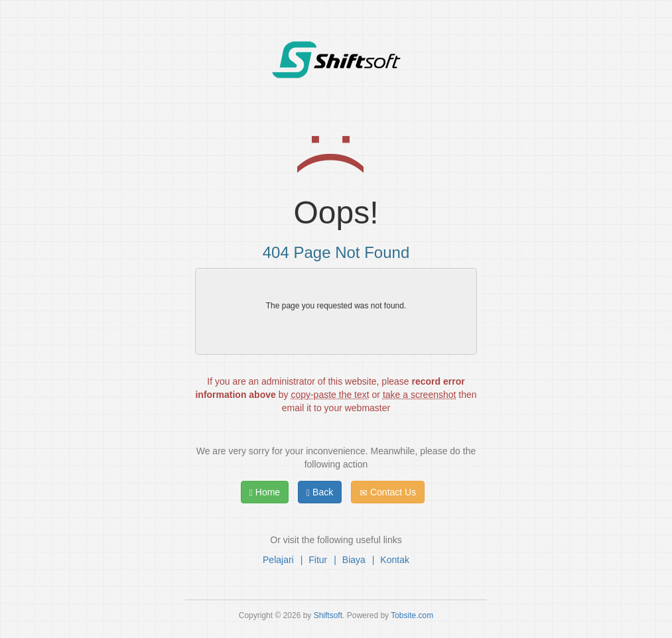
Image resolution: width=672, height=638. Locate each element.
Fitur (318, 560)
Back (320, 492)
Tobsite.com (412, 615)
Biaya (354, 560)
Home (265, 492)
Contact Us (388, 492)
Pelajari (278, 560)
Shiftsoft (328, 615)
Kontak (395, 560)
